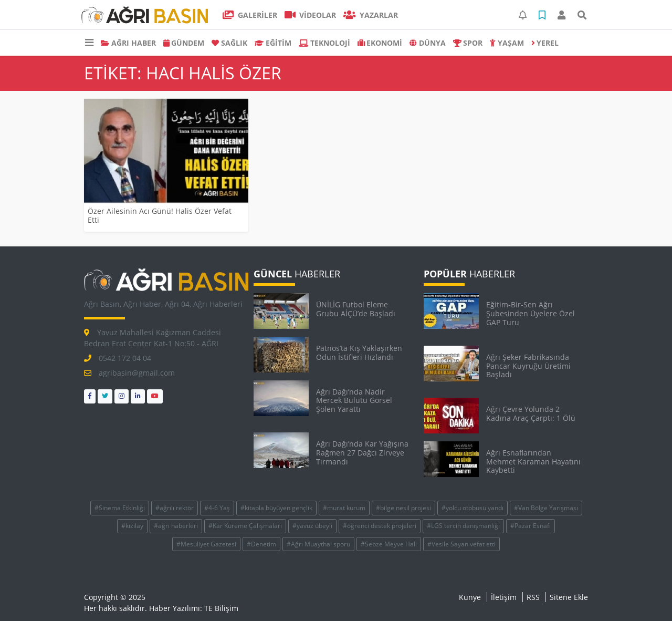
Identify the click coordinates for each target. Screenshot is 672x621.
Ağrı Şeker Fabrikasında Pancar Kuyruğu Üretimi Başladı (528, 366)
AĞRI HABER (128, 43)
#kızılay (132, 526)
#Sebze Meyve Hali (389, 544)
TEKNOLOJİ (324, 43)
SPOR (468, 43)
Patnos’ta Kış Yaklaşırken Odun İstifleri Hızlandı (359, 353)
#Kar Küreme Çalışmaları (245, 526)
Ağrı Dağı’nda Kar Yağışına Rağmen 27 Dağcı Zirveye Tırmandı (362, 453)
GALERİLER (250, 15)
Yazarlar (371, 15)
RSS (533, 597)
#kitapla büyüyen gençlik (276, 508)
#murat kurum (344, 508)
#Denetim (261, 544)
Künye (470, 597)
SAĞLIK (229, 43)
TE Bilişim (221, 608)
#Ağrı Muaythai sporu (318, 544)
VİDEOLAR (311, 15)
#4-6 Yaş (217, 508)
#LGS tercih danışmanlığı (463, 526)
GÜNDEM (184, 43)
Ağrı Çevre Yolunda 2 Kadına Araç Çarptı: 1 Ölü (531, 413)
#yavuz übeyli (312, 526)
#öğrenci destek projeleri (380, 526)
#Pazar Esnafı (531, 526)
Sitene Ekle (569, 597)
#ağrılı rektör (175, 508)
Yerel (545, 43)
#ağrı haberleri (176, 526)
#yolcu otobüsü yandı (472, 508)
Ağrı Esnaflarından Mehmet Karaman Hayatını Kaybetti (533, 462)
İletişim (504, 597)
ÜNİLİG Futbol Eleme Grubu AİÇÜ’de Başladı (356, 309)
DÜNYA (428, 43)
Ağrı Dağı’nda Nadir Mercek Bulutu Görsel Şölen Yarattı (354, 401)
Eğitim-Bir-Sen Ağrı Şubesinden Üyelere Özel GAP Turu (531, 313)
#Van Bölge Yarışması (546, 508)
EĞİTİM (273, 43)
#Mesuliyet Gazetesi (206, 544)
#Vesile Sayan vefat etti (461, 544)
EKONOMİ (380, 43)
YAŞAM (507, 43)
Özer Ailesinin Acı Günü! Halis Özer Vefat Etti (160, 215)
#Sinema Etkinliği (120, 508)
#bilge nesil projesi (403, 508)
